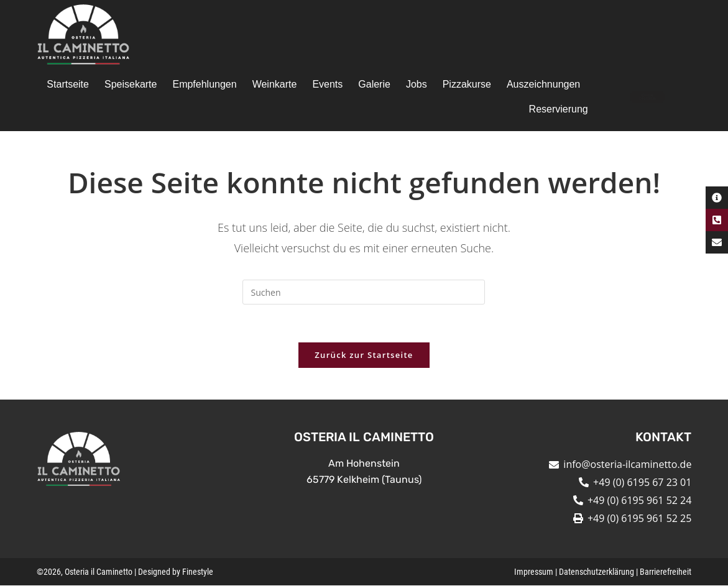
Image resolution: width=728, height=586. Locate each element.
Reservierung (559, 109)
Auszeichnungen (543, 84)
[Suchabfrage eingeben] (364, 292)
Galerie (374, 84)
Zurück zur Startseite (364, 355)
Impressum (534, 572)
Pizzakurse (467, 84)
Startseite (68, 84)
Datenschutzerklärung (597, 572)
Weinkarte (275, 84)
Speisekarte (131, 84)
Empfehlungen (204, 84)
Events (327, 84)
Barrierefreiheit (666, 572)
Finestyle (198, 572)
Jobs (417, 84)
